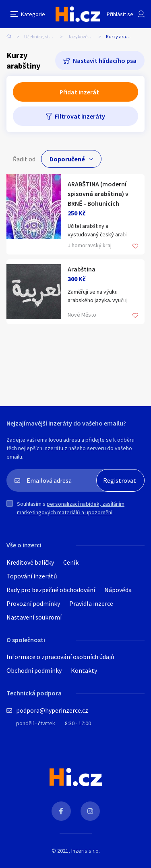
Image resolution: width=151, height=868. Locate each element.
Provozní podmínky (33, 603)
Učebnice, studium (43, 37)
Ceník (71, 562)
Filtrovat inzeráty (80, 116)
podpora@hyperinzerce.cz (52, 710)
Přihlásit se (120, 14)
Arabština (82, 269)
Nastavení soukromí (34, 617)
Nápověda (118, 590)
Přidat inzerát (79, 92)
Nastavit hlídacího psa (105, 61)
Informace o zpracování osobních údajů (60, 657)
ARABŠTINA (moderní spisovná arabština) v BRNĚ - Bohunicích (98, 194)
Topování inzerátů (32, 576)
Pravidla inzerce (91, 603)
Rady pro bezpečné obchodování (51, 590)
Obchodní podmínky (34, 670)
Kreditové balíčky (30, 562)
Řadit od (24, 159)
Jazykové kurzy (84, 37)
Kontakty (84, 670)
